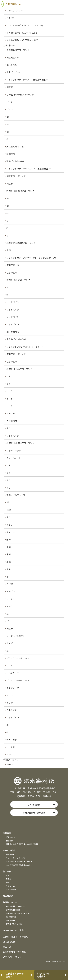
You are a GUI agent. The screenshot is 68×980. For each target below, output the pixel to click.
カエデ (10, 643)
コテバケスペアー (15, 11)
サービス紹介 (9, 850)
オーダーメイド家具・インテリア (19, 861)
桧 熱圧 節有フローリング (18, 280)
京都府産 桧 (12, 362)
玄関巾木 (11, 154)
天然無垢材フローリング (18, 50)
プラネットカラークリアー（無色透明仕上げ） (28, 80)
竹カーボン (12, 740)
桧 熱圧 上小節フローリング (19, 369)
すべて (8, 875)
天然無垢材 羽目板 (15, 146)
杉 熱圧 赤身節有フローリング (20, 95)
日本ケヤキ (12, 710)
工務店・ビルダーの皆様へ (15, 937)
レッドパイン (13, 302)
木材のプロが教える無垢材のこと (19, 865)
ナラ (9, 428)
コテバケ (11, 18)
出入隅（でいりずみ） (17, 339)
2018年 (10, 764)
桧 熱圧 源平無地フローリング (20, 443)
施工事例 (7, 871)
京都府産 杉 (12, 273)
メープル (11, 591)
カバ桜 (10, 584)
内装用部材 (12, 421)
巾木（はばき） (14, 72)
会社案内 (7, 833)
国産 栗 (10, 628)
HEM (9, 510)
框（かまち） (13, 65)
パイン (10, 102)
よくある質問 (34, 805)
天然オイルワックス (16, 495)
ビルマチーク (13, 673)
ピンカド (11, 747)
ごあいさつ (10, 837)
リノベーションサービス (16, 858)
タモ (9, 569)
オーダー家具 (11, 889)
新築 (8, 882)
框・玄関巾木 (13, 332)
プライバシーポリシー (13, 957)
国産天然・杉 (13, 57)
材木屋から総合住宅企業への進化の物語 (22, 844)
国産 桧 (10, 87)
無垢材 (9, 879)
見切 (9, 250)
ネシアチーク (13, 688)
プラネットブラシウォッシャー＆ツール (25, 347)
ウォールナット (14, 450)
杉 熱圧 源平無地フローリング (20, 191)
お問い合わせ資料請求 (43, 975)
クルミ (10, 666)
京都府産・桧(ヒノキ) (17, 354)
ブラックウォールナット (18, 658)
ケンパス (11, 755)
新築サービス (11, 854)
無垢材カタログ (10, 902)
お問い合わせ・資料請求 (34, 813)
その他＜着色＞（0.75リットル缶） (23, 40)
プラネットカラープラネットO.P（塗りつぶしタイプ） (32, 258)
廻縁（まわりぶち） (16, 161)
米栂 (9, 539)
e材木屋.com (11, 4)
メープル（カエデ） (16, 636)
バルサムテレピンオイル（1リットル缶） (26, 25)
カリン (10, 695)
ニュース (7, 947)
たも (9, 376)
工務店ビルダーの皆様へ (15, 975)
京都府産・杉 (13, 265)
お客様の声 (8, 896)
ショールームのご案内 (13, 930)
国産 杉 (10, 184)
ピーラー (11, 391)
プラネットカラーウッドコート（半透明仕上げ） (29, 169)
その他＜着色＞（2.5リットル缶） (22, 33)
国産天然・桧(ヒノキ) (17, 176)
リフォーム (10, 886)
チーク (10, 606)
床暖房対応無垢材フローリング (21, 243)
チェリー (11, 525)
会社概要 (9, 841)
